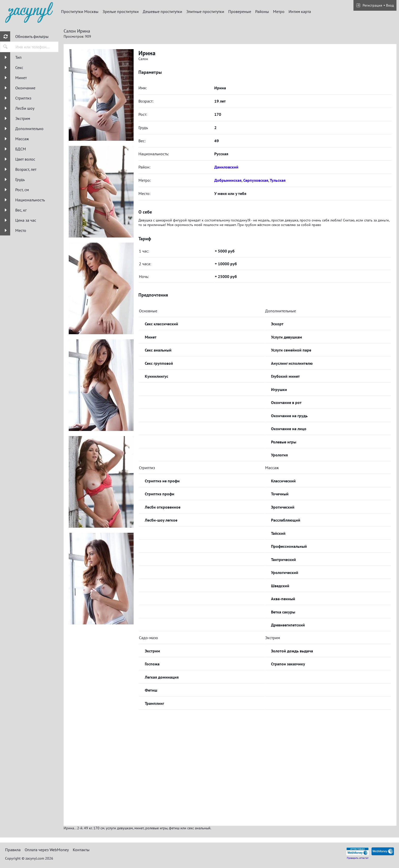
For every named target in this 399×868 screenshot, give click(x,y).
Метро (279, 11)
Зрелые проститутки (121, 11)
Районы (262, 11)
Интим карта (300, 11)
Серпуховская (256, 180)
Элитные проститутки (205, 11)
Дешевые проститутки (162, 11)
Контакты (81, 850)
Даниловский (226, 167)
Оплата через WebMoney (47, 850)
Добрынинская (228, 180)
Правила (13, 850)
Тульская (278, 180)
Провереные (240, 11)
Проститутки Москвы (80, 11)
